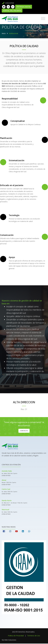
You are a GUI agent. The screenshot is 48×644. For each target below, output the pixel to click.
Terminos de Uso (34, 636)
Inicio (4, 33)
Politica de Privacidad (16, 636)
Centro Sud (6, 489)
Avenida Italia (7, 471)
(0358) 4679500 (8, 3)
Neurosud (5, 509)
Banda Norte (7, 500)
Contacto (24, 431)
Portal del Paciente (12, 11)
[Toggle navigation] (43, 19)
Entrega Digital (24, 7)
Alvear (4, 480)
